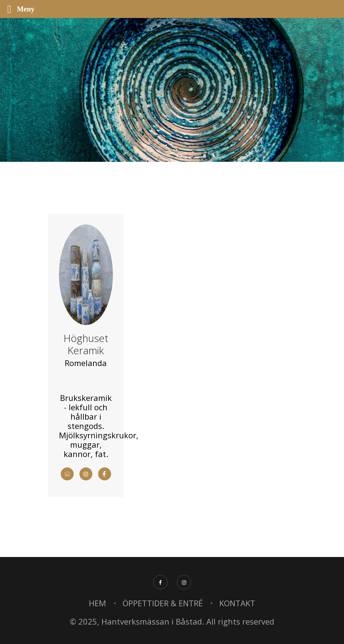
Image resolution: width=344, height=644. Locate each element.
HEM (97, 603)
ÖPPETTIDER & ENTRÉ (163, 603)
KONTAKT (237, 603)
